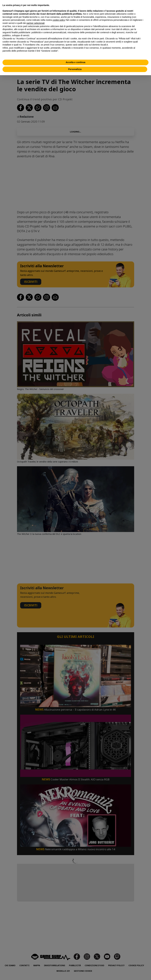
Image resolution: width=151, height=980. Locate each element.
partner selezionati (36, 23)
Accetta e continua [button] (75, 62)
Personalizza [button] (75, 69)
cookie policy (59, 20)
